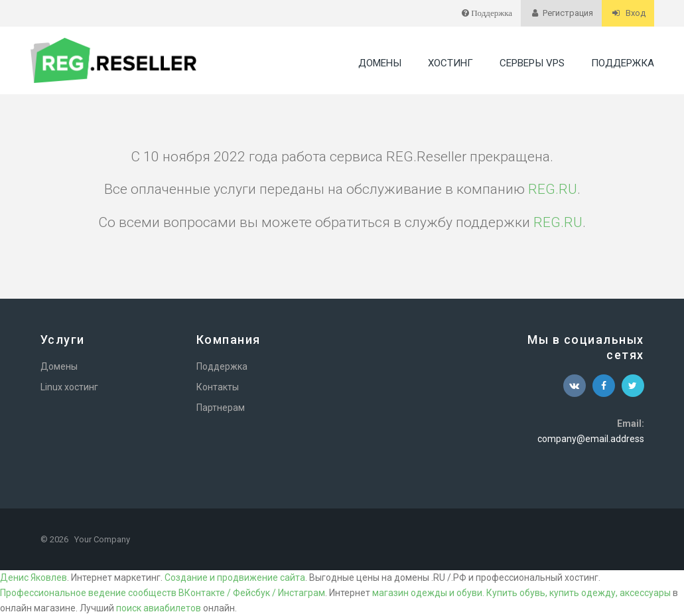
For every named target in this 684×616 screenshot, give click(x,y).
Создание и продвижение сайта (235, 577)
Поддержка (623, 63)
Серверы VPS (532, 63)
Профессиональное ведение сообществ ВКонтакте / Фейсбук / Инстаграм (163, 593)
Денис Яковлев (34, 577)
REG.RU (553, 189)
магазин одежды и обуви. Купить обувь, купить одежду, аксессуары (521, 593)
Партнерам (221, 408)
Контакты (218, 387)
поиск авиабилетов (159, 608)
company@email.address (591, 439)
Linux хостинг (69, 387)
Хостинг (450, 63)
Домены (380, 63)
